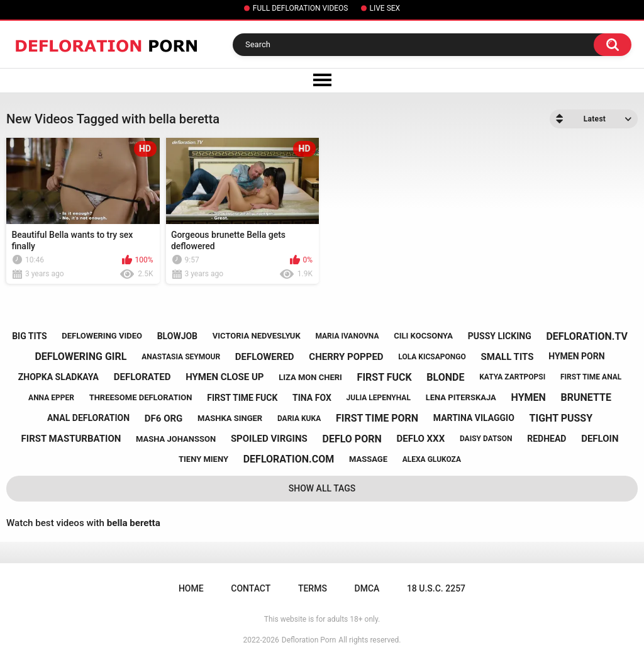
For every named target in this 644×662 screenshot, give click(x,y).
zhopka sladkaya (58, 377)
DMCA (367, 588)
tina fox (312, 398)
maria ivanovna (347, 336)
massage (368, 459)
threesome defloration (141, 397)
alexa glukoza (432, 459)
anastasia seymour (181, 357)
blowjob (177, 336)
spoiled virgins (269, 439)
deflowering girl (80, 356)
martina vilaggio (474, 418)
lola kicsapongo (432, 357)
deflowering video (102, 336)
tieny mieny (203, 459)
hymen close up (225, 377)
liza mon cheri (310, 377)
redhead (547, 439)
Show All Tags (322, 488)
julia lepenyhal (379, 398)
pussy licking (500, 336)
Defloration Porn (309, 640)
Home (191, 588)
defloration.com (289, 459)
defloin (600, 439)
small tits (507, 357)
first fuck (385, 377)
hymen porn (576, 356)
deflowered (265, 357)
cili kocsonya (423, 336)
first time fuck (242, 398)
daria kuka (299, 418)
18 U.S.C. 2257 (436, 588)
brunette (586, 397)
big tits (29, 336)
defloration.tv (586, 336)
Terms (313, 588)
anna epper (51, 398)
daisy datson (486, 439)
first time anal (591, 377)
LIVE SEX (385, 8)
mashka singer (230, 418)
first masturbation (71, 439)
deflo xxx (420, 439)
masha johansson (176, 439)
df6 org (164, 418)
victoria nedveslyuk (257, 336)
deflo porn (352, 439)
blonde (445, 377)
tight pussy (561, 418)
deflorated (142, 377)
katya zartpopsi (512, 377)
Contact (251, 588)
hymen (529, 397)
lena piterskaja (461, 397)
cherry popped (346, 357)
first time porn (377, 418)
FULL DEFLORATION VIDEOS (301, 8)
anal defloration (88, 418)
